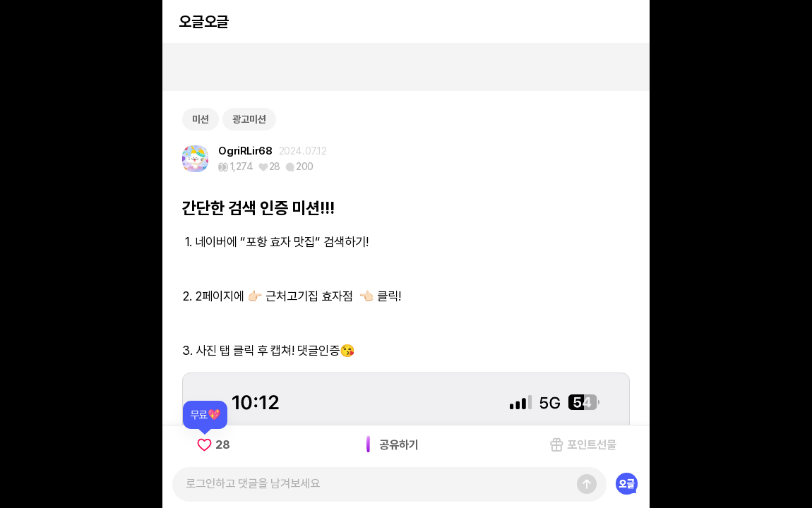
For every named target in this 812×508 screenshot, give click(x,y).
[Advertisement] (406, 67)
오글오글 (203, 22)
